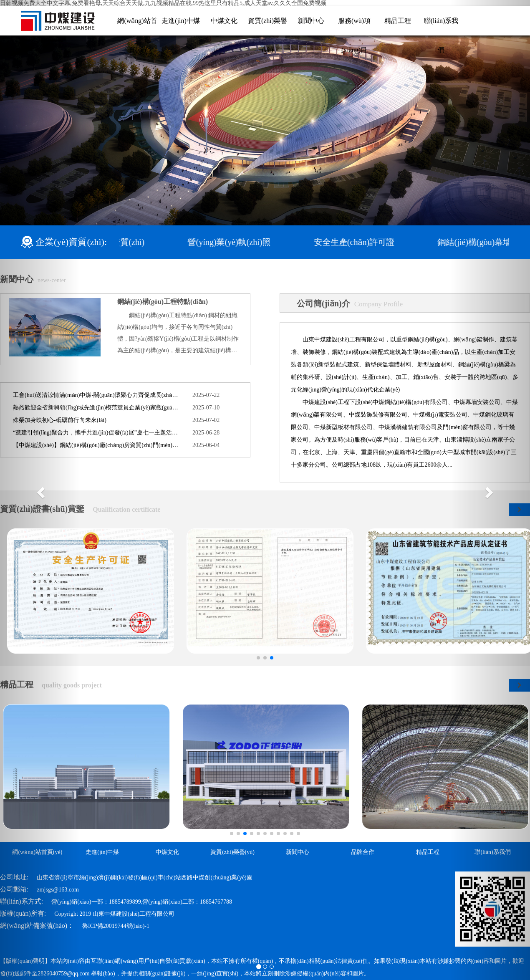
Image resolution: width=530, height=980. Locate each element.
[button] (40, 490)
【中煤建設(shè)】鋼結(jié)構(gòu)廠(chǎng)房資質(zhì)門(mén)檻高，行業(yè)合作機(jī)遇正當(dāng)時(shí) (96, 445)
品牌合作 (363, 852)
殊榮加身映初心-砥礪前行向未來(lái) (60, 420)
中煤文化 (224, 21)
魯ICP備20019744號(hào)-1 (116, 926)
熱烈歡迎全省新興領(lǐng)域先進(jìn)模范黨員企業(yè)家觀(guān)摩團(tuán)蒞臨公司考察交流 (96, 408)
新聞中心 (311, 21)
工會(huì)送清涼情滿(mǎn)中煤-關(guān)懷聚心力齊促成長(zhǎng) (96, 395)
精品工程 (398, 21)
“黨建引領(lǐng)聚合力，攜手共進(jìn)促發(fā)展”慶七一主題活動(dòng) (96, 433)
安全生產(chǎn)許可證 (358, 242)
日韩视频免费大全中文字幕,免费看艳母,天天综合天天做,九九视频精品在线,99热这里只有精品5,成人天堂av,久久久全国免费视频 (163, 3)
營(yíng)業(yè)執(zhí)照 (233, 242)
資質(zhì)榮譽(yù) (232, 852)
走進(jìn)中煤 (181, 21)
